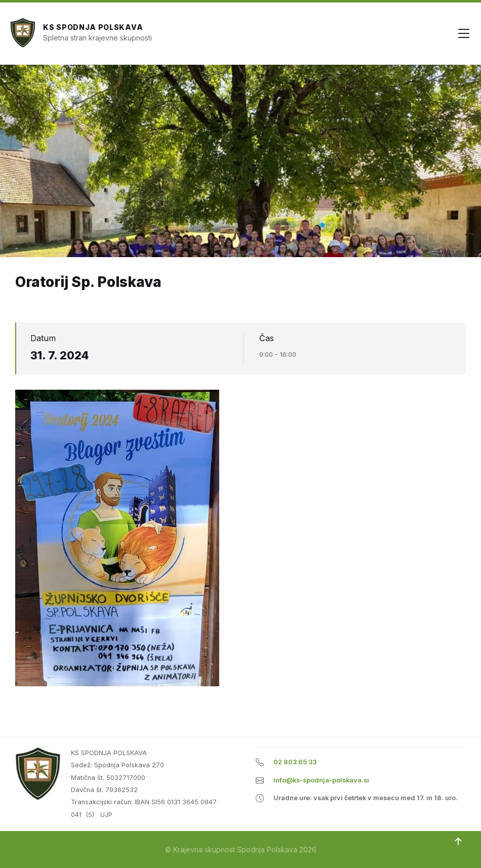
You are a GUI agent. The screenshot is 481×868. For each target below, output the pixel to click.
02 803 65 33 (295, 762)
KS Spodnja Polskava (93, 27)
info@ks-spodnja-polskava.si (321, 780)
